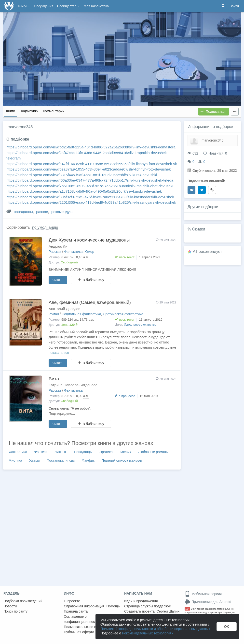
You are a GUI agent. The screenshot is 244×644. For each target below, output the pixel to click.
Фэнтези (41, 452)
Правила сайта (76, 611)
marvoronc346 (213, 140)
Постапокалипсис (61, 460)
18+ (187, 609)
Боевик (125, 452)
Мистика (15, 460)
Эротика (106, 452)
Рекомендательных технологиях (148, 633)
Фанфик (88, 460)
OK (227, 627)
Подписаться (213, 112)
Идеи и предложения (141, 601)
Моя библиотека (96, 6)
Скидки (199, 229)
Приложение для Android (208, 602)
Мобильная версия (203, 594)
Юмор (89, 252)
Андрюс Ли (58, 246)
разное (42, 212)
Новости (10, 606)
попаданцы (23, 212)
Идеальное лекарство (140, 324)
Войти (234, 6)
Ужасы (34, 460)
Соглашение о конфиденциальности (81, 619)
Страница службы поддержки (148, 606)
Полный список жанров (122, 460)
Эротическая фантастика (123, 314)
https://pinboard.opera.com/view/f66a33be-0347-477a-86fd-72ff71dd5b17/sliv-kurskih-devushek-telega (90, 180)
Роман (54, 314)
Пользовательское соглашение (89, 627)
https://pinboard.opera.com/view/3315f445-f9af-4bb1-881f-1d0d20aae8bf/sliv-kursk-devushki (82, 175)
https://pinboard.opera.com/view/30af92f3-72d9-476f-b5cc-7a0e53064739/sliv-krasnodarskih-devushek (90, 197)
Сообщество (68, 6)
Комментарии (54, 111)
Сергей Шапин (168, 611)
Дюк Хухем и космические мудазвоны (89, 240)
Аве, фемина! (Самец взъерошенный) (90, 302)
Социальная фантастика (81, 314)
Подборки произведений (23, 601)
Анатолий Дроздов (64, 309)
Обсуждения (43, 6)
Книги (24, 6)
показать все (59, 353)
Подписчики (29, 111)
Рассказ (55, 252)
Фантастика (73, 252)
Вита (54, 379)
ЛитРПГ (61, 452)
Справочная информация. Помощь (92, 606)
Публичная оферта (79, 632)
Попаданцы (83, 452)
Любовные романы (153, 452)
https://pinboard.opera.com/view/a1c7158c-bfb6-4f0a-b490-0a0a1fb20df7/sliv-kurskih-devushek (84, 191)
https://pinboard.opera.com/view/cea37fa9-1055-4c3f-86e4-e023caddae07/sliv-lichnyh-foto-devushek (89, 169)
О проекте (72, 601)
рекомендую (62, 212)
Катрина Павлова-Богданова (73, 385)
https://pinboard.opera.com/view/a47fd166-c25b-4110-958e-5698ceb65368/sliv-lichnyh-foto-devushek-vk (92, 164)
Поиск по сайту (15, 611)
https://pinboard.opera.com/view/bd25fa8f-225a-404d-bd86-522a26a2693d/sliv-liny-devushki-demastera (91, 147)
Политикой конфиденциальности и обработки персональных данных (155, 629)
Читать (58, 280)
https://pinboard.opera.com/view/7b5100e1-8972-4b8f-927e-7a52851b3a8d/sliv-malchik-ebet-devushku (90, 186)
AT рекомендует (208, 251)
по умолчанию (45, 227)
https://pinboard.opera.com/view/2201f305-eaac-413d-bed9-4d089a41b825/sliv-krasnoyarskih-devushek (91, 202)
